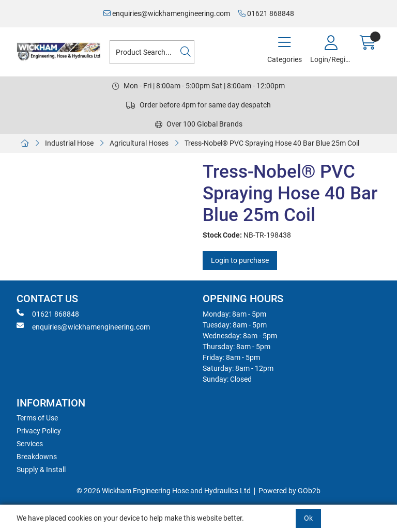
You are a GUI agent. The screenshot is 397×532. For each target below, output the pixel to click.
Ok (308, 518)
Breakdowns (37, 457)
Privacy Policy (39, 431)
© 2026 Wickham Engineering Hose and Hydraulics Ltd (164, 491)
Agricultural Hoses (139, 143)
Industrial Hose (69, 143)
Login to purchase (240, 260)
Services (30, 444)
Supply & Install (41, 470)
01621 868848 (266, 13)
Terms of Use (37, 418)
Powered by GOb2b (289, 491)
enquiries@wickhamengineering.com (167, 13)
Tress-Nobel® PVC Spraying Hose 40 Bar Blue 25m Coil (272, 143)
